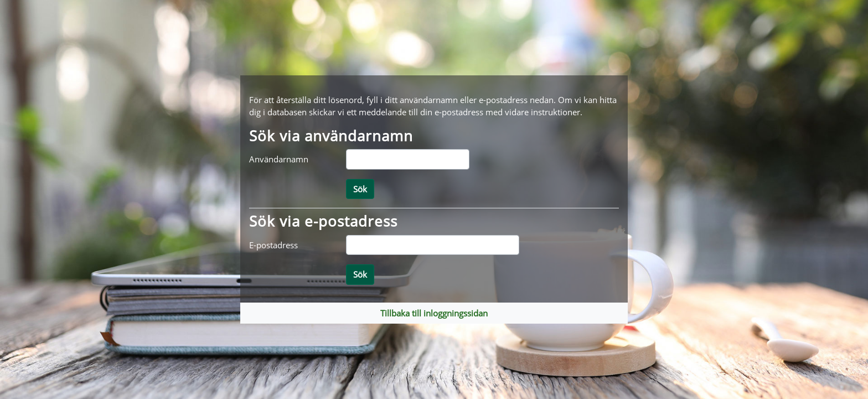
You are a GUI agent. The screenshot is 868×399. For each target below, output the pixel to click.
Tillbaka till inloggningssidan (434, 313)
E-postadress (273, 245)
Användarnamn (279, 159)
